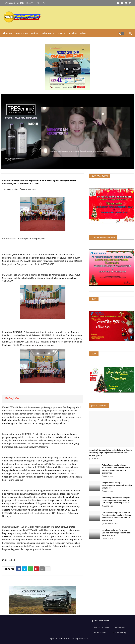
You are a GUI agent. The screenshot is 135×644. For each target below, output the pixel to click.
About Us (30, 3)
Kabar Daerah (49, 33)
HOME (9, 33)
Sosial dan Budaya (77, 33)
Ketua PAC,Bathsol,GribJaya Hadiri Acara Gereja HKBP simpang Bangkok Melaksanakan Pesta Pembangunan (110, 453)
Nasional (35, 33)
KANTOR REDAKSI (101, 628)
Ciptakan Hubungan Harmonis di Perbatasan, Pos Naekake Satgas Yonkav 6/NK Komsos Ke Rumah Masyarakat (116, 516)
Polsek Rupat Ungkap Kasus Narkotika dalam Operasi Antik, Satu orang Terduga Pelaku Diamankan (116, 469)
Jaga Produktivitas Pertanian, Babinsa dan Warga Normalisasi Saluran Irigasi (116, 533)
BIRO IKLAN (120, 628)
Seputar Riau (21, 33)
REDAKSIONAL (100, 632)
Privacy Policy (42, 3)
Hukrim (62, 33)
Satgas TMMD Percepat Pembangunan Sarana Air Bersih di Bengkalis (117, 485)
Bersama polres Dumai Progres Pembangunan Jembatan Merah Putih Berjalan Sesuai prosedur (116, 500)
